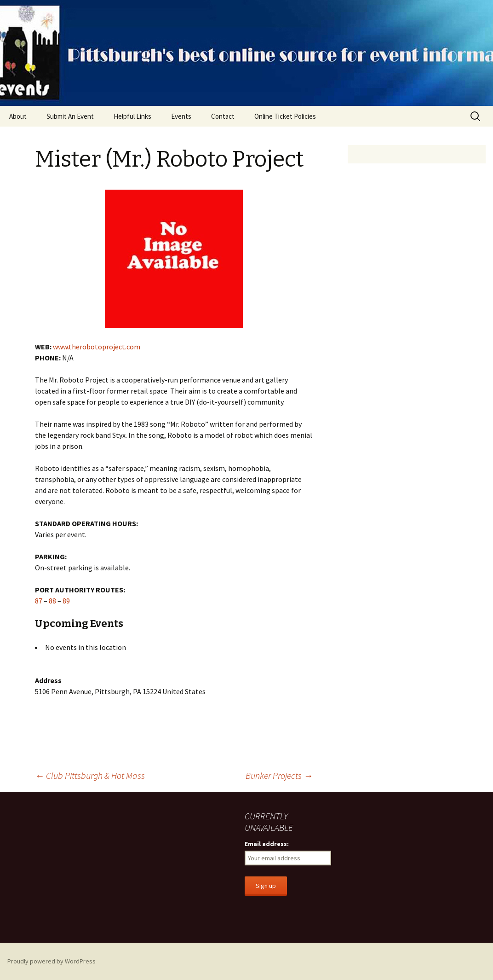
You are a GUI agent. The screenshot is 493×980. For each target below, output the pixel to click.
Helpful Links (132, 116)
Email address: (267, 844)
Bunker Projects (279, 775)
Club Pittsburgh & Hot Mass (90, 775)
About (18, 116)
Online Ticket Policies (285, 116)
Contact (223, 116)
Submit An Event (70, 116)
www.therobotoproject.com (97, 347)
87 (39, 601)
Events (181, 116)
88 (52, 601)
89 (66, 601)
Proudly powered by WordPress (52, 961)
